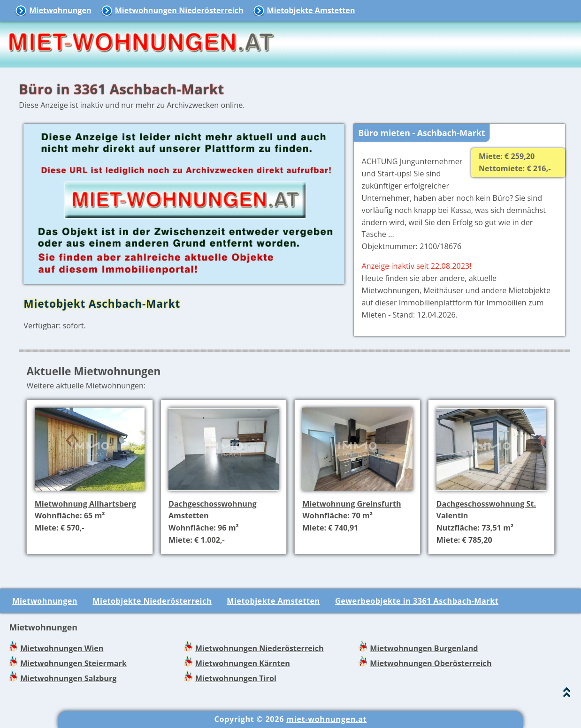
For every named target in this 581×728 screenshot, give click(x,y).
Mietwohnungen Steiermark (73, 663)
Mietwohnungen (60, 10)
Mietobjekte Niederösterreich (152, 601)
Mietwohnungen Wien (62, 648)
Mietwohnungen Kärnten (243, 663)
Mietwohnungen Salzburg (68, 678)
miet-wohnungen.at (326, 719)
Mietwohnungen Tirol (236, 678)
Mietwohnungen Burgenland (424, 648)
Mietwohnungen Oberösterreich (431, 663)
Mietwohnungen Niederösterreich (179, 10)
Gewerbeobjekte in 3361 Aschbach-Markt (417, 601)
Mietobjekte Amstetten (311, 10)
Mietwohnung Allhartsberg (85, 504)
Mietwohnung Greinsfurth (352, 504)
